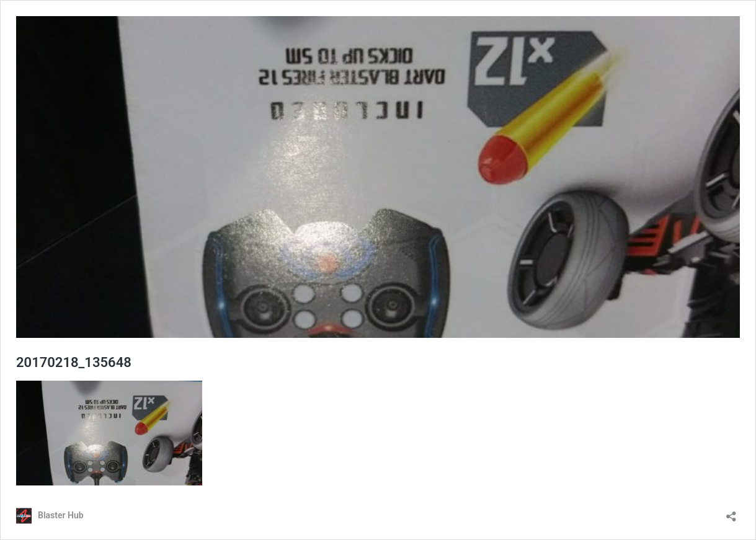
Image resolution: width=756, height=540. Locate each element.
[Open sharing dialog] (731, 512)
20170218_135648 (74, 362)
